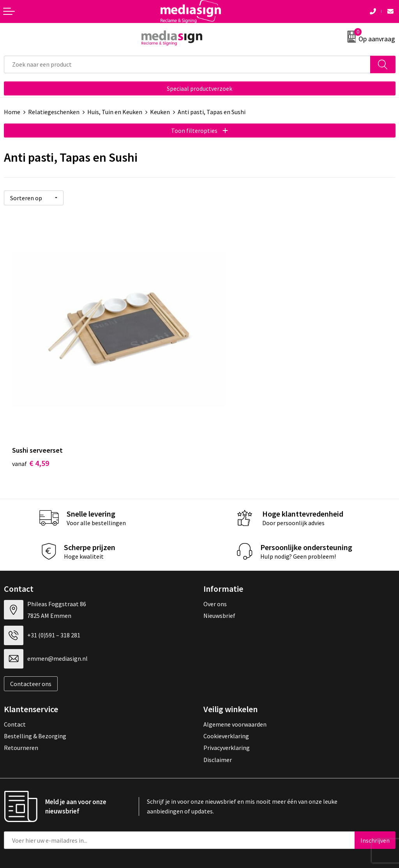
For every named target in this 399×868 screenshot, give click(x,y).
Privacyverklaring (227, 713)
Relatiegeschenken (54, 112)
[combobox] (187, 64)
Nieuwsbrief (219, 580)
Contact (15, 689)
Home (12, 112)
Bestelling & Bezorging (35, 701)
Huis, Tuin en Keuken (115, 112)
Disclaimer (218, 725)
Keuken (160, 112)
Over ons (215, 569)
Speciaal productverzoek (199, 88)
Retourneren (21, 713)
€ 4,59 (31, 428)
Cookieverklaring (226, 701)
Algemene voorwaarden (235, 689)
